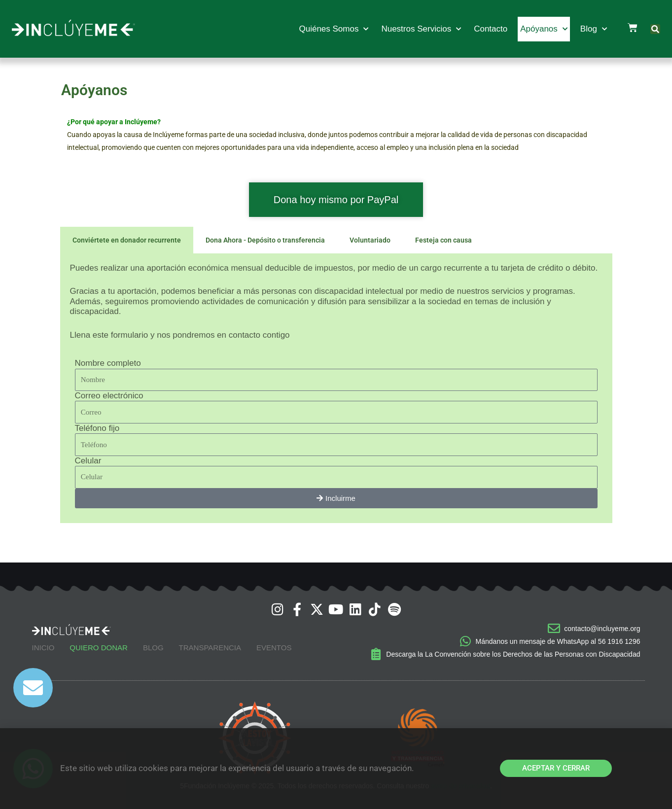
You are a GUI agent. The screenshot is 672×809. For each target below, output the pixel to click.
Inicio (43, 648)
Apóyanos (544, 29)
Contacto (491, 29)
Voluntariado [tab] (370, 240)
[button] (655, 29)
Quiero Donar (99, 648)
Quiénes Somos (334, 29)
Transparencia (210, 648)
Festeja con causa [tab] (443, 240)
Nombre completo (108, 363)
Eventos (274, 648)
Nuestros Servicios (421, 29)
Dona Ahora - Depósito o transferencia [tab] (265, 240)
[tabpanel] (336, 388)
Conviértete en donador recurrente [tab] (127, 240)
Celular (88, 461)
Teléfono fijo (97, 428)
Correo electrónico (109, 396)
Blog (594, 29)
